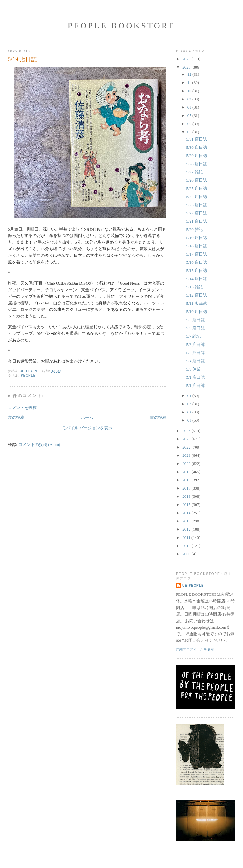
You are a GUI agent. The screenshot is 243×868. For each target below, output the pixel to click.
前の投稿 (158, 417)
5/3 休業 (194, 369)
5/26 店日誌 (197, 180)
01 (190, 420)
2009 (187, 554)
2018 (187, 480)
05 (190, 132)
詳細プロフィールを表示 (195, 649)
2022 (187, 447)
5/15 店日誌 (197, 271)
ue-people (193, 585)
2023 (187, 439)
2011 (187, 537)
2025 (187, 67)
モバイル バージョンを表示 (87, 428)
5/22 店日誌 (197, 213)
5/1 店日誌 (196, 386)
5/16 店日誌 (197, 262)
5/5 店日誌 (196, 353)
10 (190, 91)
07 (190, 115)
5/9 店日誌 (196, 320)
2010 (187, 546)
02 (190, 412)
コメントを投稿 (22, 408)
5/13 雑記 (195, 287)
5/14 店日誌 (197, 279)
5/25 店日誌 (197, 188)
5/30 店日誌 (197, 147)
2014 (187, 513)
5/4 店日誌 (196, 361)
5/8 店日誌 (196, 328)
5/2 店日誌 (196, 377)
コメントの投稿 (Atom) (39, 445)
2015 (187, 505)
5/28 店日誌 (197, 164)
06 (190, 124)
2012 (187, 529)
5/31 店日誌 (197, 139)
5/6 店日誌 (196, 344)
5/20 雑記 (195, 229)
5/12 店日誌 (197, 295)
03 (190, 404)
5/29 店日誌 (197, 156)
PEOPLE (28, 375)
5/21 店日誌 (197, 221)
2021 (187, 455)
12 (190, 74)
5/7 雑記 (194, 336)
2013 (187, 521)
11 (190, 83)
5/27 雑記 (195, 172)
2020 (187, 464)
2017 (187, 488)
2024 (187, 431)
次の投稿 (16, 417)
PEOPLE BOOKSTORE (122, 26)
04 (190, 396)
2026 (187, 59)
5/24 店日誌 (197, 197)
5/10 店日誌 (197, 312)
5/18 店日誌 (197, 246)
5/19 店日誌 (197, 238)
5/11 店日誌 (197, 303)
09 (190, 99)
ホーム (87, 417)
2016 (187, 496)
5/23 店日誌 (197, 205)
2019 (187, 472)
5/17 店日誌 (197, 254)
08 (190, 107)
